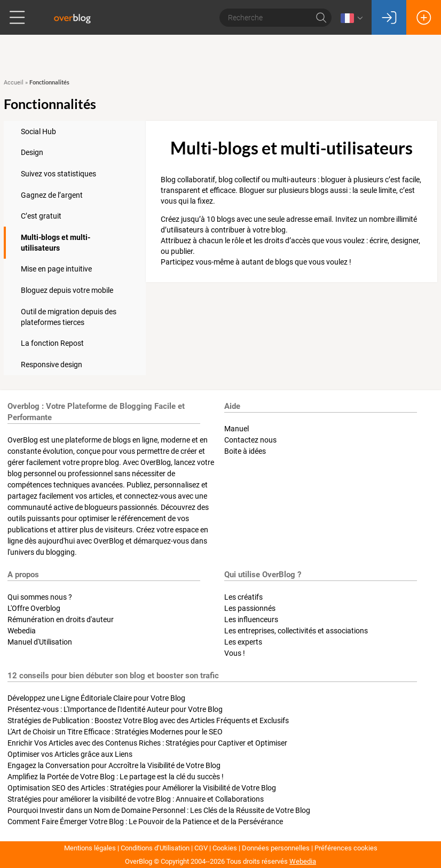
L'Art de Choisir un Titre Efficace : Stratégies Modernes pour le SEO (115, 732)
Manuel (237, 429)
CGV (201, 848)
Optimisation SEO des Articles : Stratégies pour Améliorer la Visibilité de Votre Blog (142, 788)
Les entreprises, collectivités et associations (296, 631)
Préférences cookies (346, 848)
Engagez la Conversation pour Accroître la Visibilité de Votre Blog (114, 765)
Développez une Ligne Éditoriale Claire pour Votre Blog (96, 698)
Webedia (22, 631)
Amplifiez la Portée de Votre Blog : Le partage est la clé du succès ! (116, 777)
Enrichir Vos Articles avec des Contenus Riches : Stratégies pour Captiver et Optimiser (147, 743)
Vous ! (235, 653)
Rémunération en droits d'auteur (61, 619)
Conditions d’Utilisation (155, 848)
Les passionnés (250, 608)
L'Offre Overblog (34, 608)
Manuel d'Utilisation (40, 642)
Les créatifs (243, 597)
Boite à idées (245, 451)
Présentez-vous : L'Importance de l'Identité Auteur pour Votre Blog (115, 709)
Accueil (14, 83)
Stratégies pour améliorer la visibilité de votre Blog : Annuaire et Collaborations (136, 799)
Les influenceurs (251, 619)
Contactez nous (250, 440)
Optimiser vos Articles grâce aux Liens (70, 754)
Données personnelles (276, 848)
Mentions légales (90, 848)
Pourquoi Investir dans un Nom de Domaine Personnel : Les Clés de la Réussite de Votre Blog (159, 810)
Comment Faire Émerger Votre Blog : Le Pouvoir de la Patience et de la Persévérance (145, 821)
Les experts (243, 642)
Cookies (225, 848)
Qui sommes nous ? (40, 597)
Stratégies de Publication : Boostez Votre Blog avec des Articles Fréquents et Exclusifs (148, 720)
